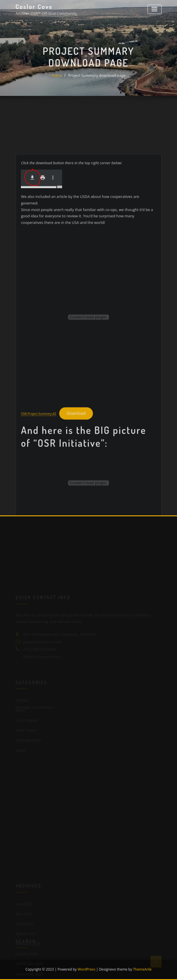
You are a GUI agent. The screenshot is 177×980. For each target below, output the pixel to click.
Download (76, 456)
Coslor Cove (34, 7)
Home (57, 80)
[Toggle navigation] (155, 9)
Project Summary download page (97, 80)
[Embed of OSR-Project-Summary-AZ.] (88, 360)
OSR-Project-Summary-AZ (38, 456)
